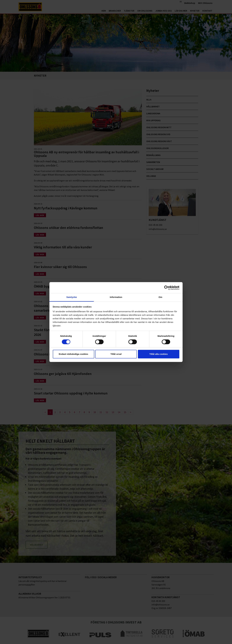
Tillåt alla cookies (159, 354)
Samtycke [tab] (72, 297)
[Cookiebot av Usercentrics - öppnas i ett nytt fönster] (166, 288)
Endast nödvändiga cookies (73, 354)
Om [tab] (160, 297)
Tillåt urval (116, 354)
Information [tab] (116, 297)
